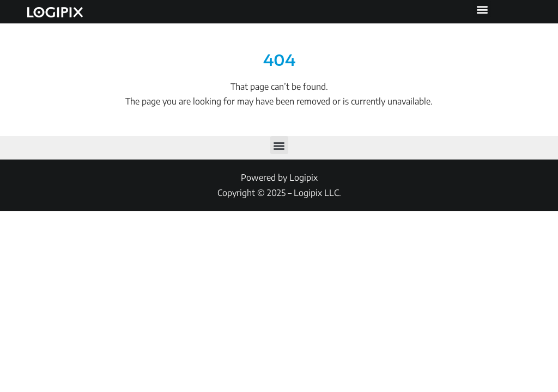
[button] (482, 9)
